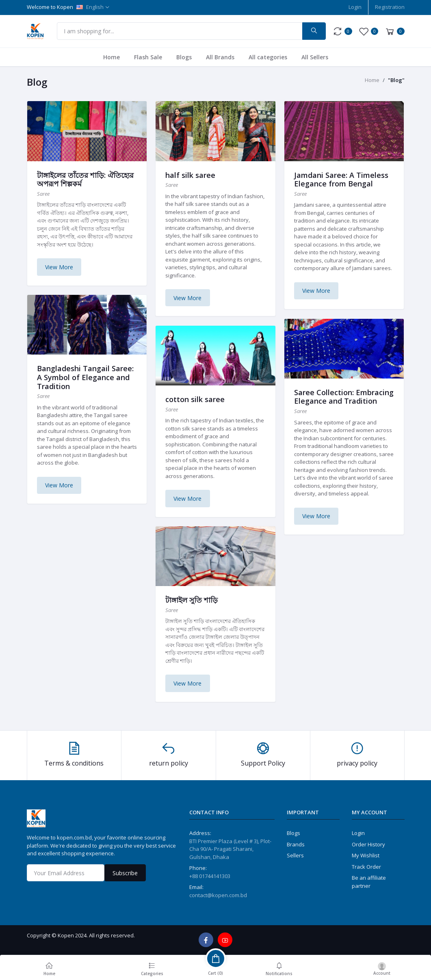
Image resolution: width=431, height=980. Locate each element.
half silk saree (190, 175)
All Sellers (315, 57)
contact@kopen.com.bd (218, 895)
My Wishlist (366, 855)
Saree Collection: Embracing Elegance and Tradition (344, 397)
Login (355, 7)
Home (112, 57)
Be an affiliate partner (369, 882)
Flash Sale (148, 57)
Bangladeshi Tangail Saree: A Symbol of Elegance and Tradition (85, 377)
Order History (368, 844)
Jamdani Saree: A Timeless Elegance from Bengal (341, 180)
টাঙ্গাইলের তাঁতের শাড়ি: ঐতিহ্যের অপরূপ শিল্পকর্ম (85, 180)
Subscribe (125, 873)
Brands (296, 844)
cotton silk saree (195, 399)
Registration (390, 7)
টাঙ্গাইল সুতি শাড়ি (192, 600)
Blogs (184, 57)
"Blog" (396, 80)
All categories (268, 57)
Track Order (366, 867)
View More (59, 267)
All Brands (220, 57)
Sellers (295, 855)
